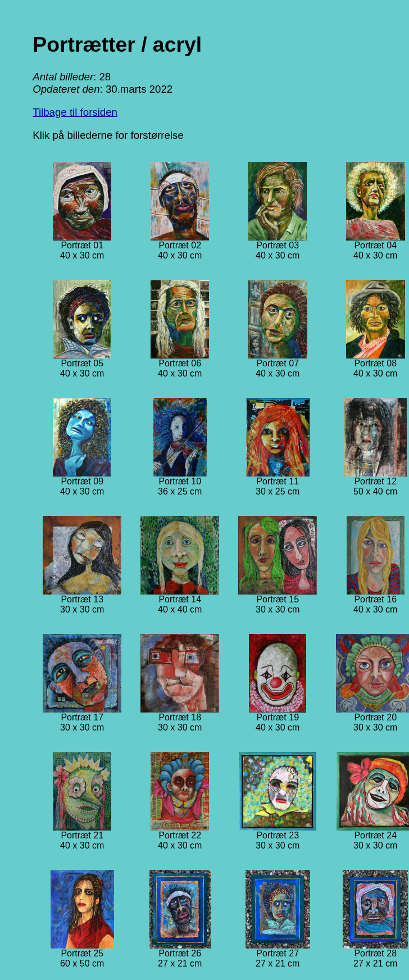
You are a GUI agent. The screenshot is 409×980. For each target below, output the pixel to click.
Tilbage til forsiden (75, 112)
